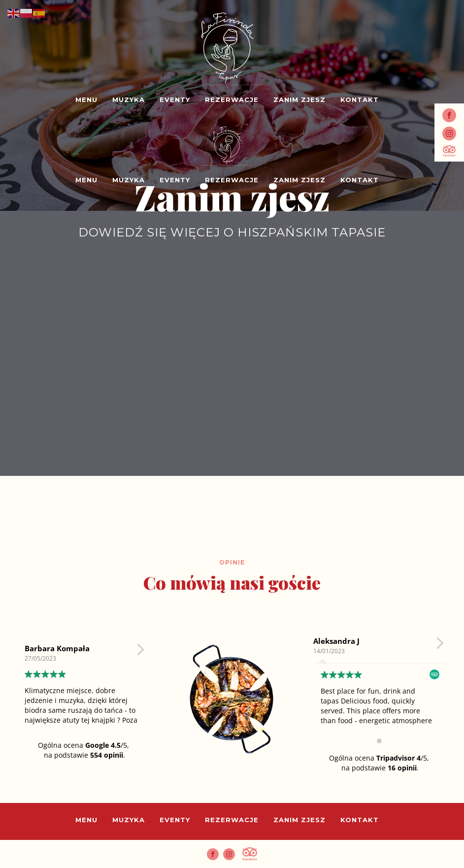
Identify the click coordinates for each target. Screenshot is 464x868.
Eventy (175, 100)
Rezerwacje (232, 100)
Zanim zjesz (299, 100)
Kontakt (360, 100)
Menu (86, 100)
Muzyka (129, 100)
